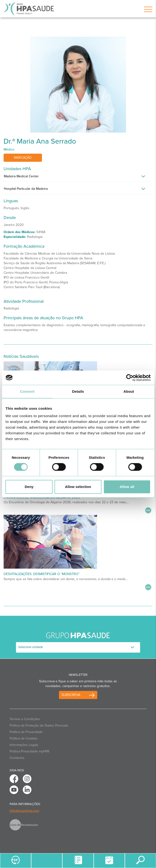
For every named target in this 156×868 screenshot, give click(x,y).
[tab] (78, 178)
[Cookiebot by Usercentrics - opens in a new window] (130, 378)
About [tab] (129, 391)
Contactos (17, 758)
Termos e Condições (25, 719)
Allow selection (78, 487)
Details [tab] (78, 391)
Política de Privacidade (26, 732)
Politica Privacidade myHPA (29, 751)
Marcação (23, 158)
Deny (29, 487)
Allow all (127, 487)
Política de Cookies (24, 738)
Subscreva (71, 695)
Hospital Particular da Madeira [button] (26, 189)
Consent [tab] (27, 391)
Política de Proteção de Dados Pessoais (39, 725)
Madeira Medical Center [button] (21, 176)
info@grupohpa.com (24, 811)
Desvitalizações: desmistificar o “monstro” (42, 574)
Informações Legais (24, 745)
